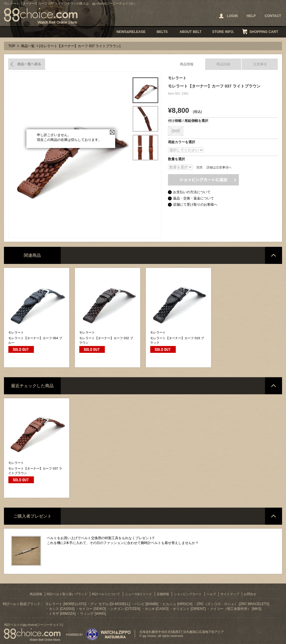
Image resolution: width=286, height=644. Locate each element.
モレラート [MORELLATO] (66, 604)
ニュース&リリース (138, 594)
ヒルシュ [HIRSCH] (177, 604)
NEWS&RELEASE (131, 32)
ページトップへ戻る (274, 255)
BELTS (162, 32)
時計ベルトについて (106, 594)
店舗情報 (163, 594)
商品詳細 (223, 64)
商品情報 (187, 64)
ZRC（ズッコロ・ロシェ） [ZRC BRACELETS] (233, 604)
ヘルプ (211, 594)
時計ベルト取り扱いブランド (67, 594)
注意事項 (260, 64)
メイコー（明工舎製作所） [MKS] (235, 609)
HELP (251, 16)
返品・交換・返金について (194, 198)
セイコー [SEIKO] (92, 609)
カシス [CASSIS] (62, 609)
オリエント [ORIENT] (189, 609)
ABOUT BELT (191, 32)
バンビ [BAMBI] (146, 604)
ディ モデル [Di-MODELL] (110, 604)
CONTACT (273, 16)
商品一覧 (28, 46)
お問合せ (250, 594)
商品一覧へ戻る (27, 64)
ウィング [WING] (93, 614)
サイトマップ (230, 594)
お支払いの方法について (192, 192)
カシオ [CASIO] (157, 609)
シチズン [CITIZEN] (125, 609)
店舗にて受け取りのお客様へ (195, 205)
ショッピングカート (188, 594)
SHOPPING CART (264, 32)
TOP (12, 46)
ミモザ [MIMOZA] (62, 614)
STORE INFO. (223, 32)
